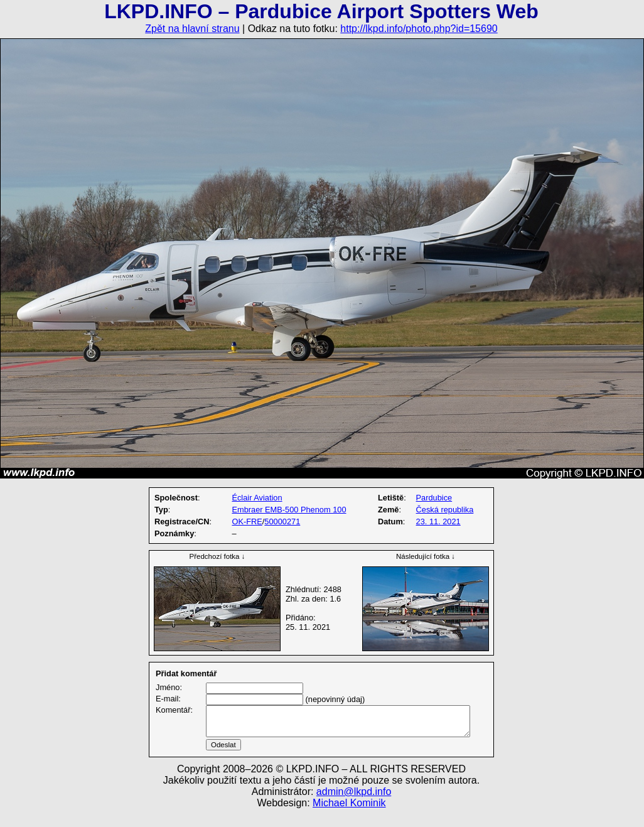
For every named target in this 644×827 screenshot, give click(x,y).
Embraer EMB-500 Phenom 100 (289, 510)
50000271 (282, 522)
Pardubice (434, 498)
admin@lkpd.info (354, 807)
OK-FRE (247, 522)
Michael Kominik (349, 818)
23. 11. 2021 (438, 522)
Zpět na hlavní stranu (192, 29)
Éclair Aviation (257, 498)
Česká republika (445, 510)
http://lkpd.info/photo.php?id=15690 (419, 29)
